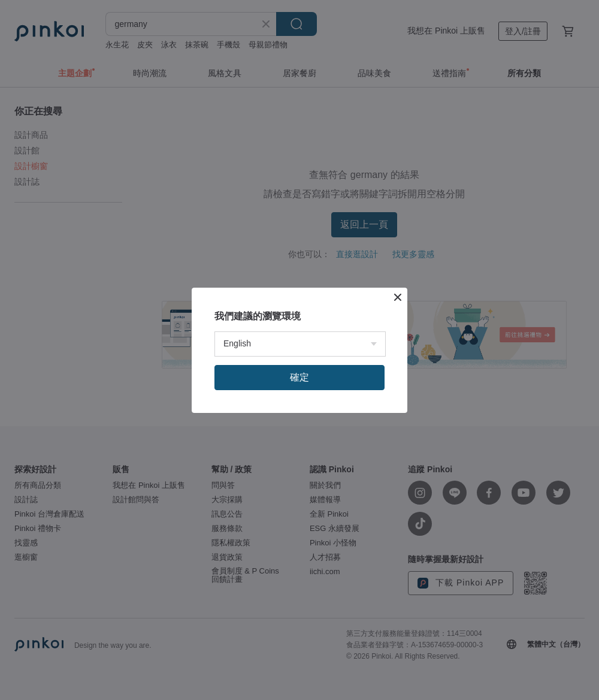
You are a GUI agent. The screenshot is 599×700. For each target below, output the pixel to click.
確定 (299, 377)
